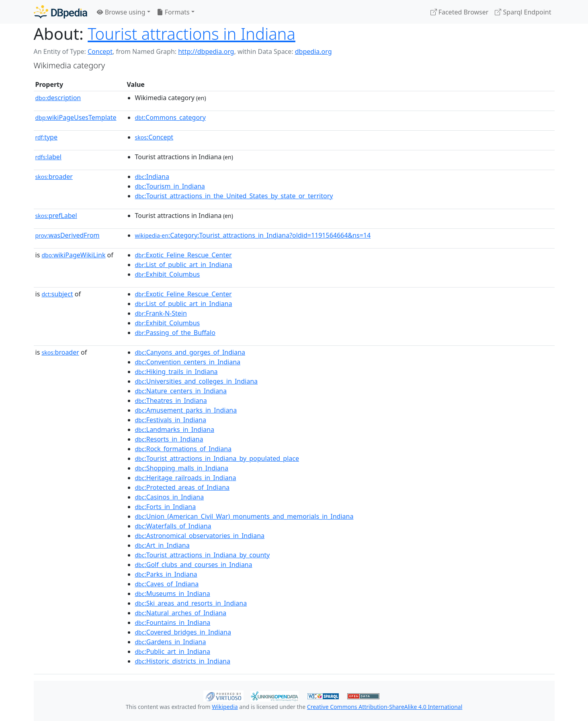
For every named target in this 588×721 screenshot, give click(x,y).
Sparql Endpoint (523, 12)
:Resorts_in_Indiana (169, 439)
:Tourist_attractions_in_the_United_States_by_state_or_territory (234, 196)
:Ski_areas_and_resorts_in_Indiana (191, 603)
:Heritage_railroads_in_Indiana (186, 478)
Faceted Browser (460, 12)
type (47, 137)
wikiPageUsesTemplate (76, 117)
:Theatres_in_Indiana (171, 401)
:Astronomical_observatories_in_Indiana (200, 536)
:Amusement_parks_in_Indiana (186, 410)
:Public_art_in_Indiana (173, 651)
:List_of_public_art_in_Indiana (184, 265)
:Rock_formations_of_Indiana (183, 449)
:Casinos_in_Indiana (170, 497)
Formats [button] (173, 12)
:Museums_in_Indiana (173, 594)
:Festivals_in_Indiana (171, 420)
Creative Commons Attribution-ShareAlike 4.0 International (385, 707)
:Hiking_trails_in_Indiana (176, 372)
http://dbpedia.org (206, 51)
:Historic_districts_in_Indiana (183, 661)
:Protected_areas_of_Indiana (182, 487)
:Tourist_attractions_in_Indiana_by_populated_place (217, 458)
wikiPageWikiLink (73, 255)
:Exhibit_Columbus (168, 274)
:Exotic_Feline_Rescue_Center (183, 255)
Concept (100, 51)
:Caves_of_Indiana (167, 584)
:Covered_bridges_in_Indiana (183, 632)
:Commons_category (170, 117)
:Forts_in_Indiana (166, 507)
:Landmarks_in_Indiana (175, 429)
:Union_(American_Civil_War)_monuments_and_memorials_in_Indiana (244, 516)
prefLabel (56, 216)
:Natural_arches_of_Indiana (181, 613)
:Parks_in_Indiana (166, 574)
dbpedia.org (313, 51)
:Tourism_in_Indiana (170, 186)
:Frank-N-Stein (161, 313)
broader (54, 177)
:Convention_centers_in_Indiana (188, 362)
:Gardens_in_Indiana (171, 642)
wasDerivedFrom (68, 235)
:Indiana (152, 177)
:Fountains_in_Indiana (173, 622)
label (49, 157)
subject (57, 294)
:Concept (154, 137)
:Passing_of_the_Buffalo (175, 333)
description (58, 98)
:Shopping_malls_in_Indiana (182, 468)
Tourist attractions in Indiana (192, 34)
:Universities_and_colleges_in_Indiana (197, 381)
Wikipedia (225, 707)
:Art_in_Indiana (162, 545)
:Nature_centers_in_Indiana (181, 391)
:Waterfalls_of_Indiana (173, 526)
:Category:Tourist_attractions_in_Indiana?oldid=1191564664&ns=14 (253, 235)
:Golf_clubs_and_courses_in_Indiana (194, 565)
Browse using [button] (121, 12)
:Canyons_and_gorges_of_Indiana (190, 352)
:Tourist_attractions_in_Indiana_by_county (203, 555)
